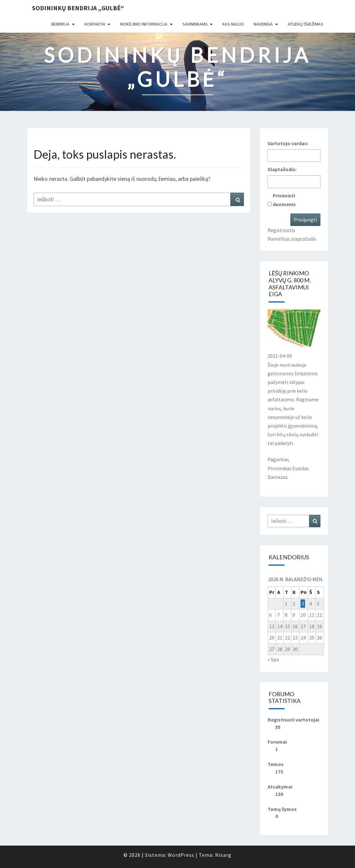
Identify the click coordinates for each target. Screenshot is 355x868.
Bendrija (60, 24)
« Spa (273, 659)
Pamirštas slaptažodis (292, 239)
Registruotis (281, 230)
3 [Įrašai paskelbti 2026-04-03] (303, 604)
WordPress (181, 855)
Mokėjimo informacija (144, 24)
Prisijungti (305, 220)
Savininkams (195, 24)
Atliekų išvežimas (306, 24)
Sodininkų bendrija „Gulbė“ (78, 8)
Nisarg (223, 855)
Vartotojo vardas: (288, 143)
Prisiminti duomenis (284, 200)
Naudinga (263, 24)
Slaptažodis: (282, 169)
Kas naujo (233, 24)
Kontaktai (95, 24)
